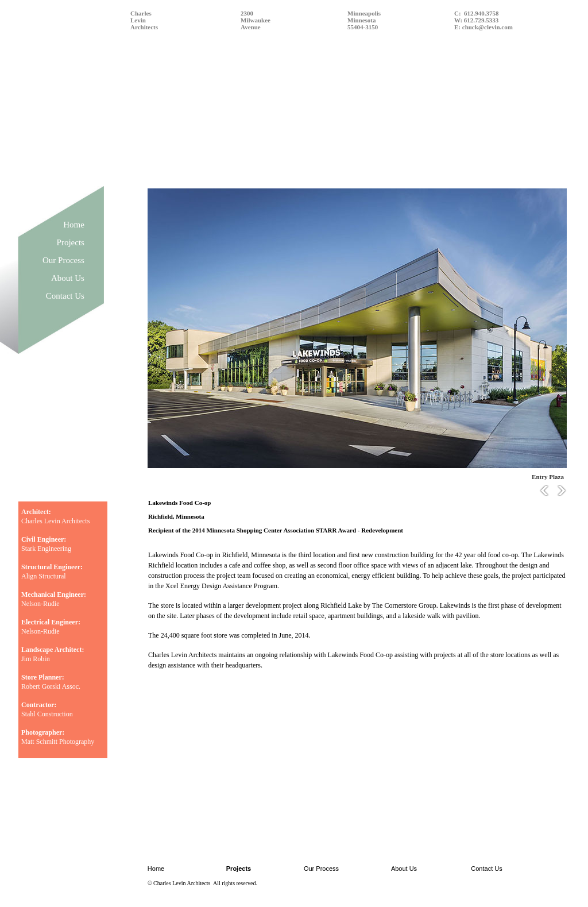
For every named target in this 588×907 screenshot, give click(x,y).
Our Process (63, 260)
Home (74, 225)
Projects (71, 242)
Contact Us (65, 296)
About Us (68, 278)
